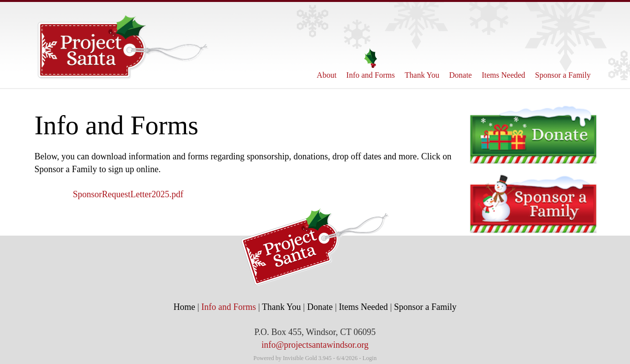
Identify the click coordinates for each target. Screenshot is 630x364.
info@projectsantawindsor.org (315, 345)
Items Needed (504, 64)
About (327, 64)
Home (184, 307)
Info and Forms (371, 64)
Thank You (422, 64)
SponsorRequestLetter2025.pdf (128, 194)
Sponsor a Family (563, 64)
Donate (461, 64)
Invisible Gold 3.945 (308, 358)
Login (370, 358)
